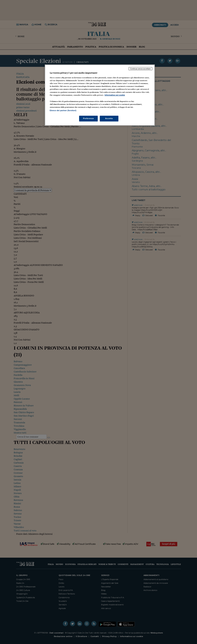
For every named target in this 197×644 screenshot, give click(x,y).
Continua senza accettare (140, 69)
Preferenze (88, 118)
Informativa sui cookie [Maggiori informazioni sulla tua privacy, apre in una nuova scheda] (115, 95)
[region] (100, 95)
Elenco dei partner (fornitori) (63, 110)
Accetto (109, 118)
